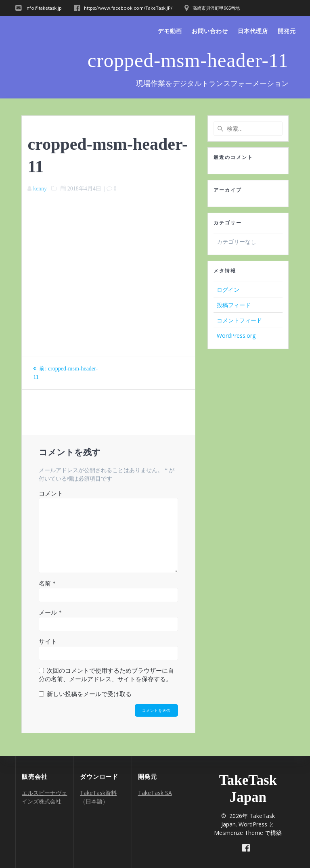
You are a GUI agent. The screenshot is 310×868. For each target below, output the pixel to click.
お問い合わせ (210, 31)
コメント (51, 494)
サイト (48, 642)
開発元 (287, 31)
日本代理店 (253, 31)
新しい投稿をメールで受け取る (89, 694)
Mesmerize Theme (239, 833)
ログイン (228, 290)
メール (50, 613)
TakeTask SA (155, 793)
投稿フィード (234, 305)
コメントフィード (239, 320)
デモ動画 (170, 31)
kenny (40, 189)
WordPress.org (236, 336)
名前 (47, 584)
